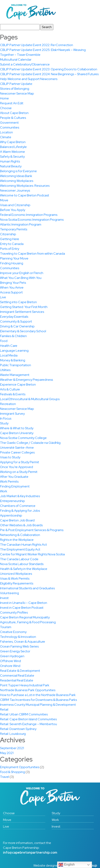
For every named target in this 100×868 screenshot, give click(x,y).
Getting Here (10, 239)
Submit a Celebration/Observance (25, 64)
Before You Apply (13, 210)
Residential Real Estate (17, 680)
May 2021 (7, 753)
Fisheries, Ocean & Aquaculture (23, 642)
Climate (6, 137)
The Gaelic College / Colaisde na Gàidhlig (30, 443)
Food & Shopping (12, 772)
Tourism (6, 627)
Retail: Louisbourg (13, 734)
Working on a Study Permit (19, 472)
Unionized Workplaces (16, 574)
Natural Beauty (11, 166)
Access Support (11, 292)
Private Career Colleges (17, 452)
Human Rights (10, 161)
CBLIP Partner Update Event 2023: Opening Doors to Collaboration (49, 69)
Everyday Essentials (14, 317)
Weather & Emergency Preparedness (26, 380)
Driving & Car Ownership (17, 326)
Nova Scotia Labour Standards (22, 564)
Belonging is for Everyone (18, 171)
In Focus (6, 418)
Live (3, 297)
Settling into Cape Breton (18, 302)
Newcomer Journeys (15, 190)
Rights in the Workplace (17, 540)
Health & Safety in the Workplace (24, 569)
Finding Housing (12, 263)
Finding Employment (15, 486)
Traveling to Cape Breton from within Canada (32, 254)
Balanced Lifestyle (13, 147)
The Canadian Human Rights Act (23, 545)
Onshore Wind (10, 666)
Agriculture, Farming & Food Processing (28, 622)
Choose (6, 108)
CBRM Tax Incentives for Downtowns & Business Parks (38, 700)
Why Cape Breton (13, 142)
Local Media (9, 355)
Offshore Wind (10, 661)
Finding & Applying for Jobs (20, 511)
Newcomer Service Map (17, 93)
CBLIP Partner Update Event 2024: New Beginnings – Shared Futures (49, 74)
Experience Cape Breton (18, 384)
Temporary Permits (14, 229)
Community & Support (16, 321)
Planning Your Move (14, 258)
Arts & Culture (10, 389)
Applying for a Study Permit (20, 462)
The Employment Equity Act (20, 549)
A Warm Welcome (12, 152)
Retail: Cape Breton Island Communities (28, 719)
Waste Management (15, 375)
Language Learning (14, 351)
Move (4, 200)
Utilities (5, 370)
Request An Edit (12, 103)
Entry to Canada (12, 244)
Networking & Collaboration (20, 535)
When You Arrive (12, 287)
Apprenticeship (11, 515)
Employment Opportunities (20, 767)
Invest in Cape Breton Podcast (22, 608)
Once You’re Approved (16, 467)
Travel (5, 777)
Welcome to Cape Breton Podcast (25, 195)
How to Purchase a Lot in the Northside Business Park (38, 695)
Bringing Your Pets (13, 283)
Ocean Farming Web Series (19, 646)
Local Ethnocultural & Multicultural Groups (30, 399)
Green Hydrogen (12, 656)
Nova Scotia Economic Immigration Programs (32, 220)
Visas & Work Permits (15, 578)
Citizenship (8, 234)
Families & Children (13, 336)
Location (6, 132)
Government (9, 123)
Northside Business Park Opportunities (28, 690)
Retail (4, 709)
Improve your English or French (22, 273)
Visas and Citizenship (15, 205)
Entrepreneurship (12, 501)
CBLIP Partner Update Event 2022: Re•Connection (37, 45)
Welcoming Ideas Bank (16, 176)
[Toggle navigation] (88, 12)
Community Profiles (14, 612)
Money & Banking (13, 360)
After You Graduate (14, 477)
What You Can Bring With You (21, 278)
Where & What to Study (17, 428)
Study (4, 423)
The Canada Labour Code (19, 559)
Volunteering (9, 593)
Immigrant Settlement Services (22, 312)
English (66, 865)
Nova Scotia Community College (23, 438)
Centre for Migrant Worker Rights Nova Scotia (32, 554)
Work (4, 491)
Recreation (8, 404)
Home (4, 98)
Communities (10, 127)
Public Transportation (15, 365)
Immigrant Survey (12, 414)
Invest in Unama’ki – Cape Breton (24, 603)
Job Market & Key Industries (20, 496)
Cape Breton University (17, 433)
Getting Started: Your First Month (24, 307)
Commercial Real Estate (17, 676)
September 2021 (12, 748)
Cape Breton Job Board (17, 520)
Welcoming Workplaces (17, 181)
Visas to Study (10, 457)
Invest (4, 598)
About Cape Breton (14, 113)
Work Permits (9, 481)
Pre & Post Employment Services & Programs (32, 530)
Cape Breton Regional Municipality (25, 617)
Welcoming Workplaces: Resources (25, 186)
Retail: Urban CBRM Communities (24, 714)
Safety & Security (12, 157)
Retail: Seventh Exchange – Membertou (28, 724)
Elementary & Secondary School (23, 331)
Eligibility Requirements (17, 583)
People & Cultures (13, 118)
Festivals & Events (13, 394)
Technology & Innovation (18, 637)
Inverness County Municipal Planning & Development (38, 705)
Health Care (9, 346)
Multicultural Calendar (16, 60)
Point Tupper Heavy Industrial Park (25, 685)
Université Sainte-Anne (17, 448)
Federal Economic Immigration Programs (29, 215)
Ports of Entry (10, 249)
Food (4, 341)
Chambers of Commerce (18, 506)
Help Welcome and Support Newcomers (29, 79)
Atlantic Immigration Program (21, 224)
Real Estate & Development (20, 671)
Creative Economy (13, 632)
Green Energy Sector (15, 651)
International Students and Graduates (27, 588)
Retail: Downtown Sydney (18, 729)
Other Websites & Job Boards (21, 525)
